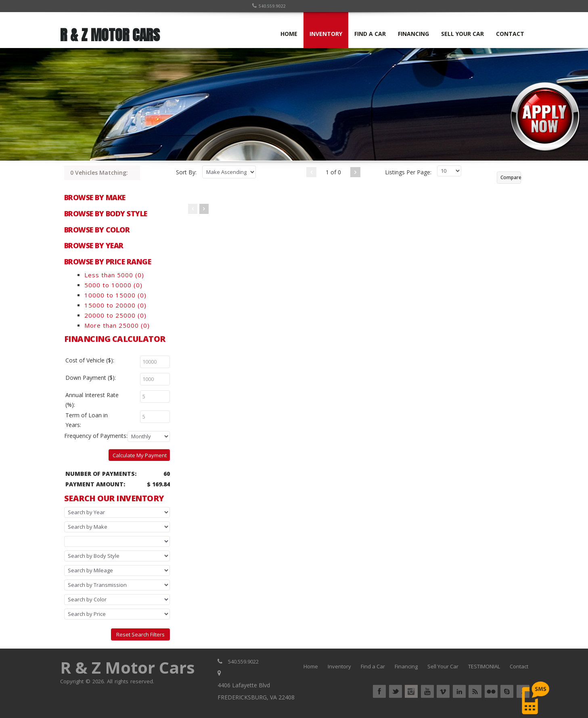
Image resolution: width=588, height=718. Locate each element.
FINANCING (413, 34)
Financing (406, 666)
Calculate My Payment (140, 455)
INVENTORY (326, 34)
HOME (289, 34)
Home (311, 666)
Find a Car (373, 666)
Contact (519, 666)
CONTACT (510, 34)
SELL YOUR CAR (462, 34)
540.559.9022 (269, 6)
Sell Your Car (443, 666)
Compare (511, 177)
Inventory (339, 666)
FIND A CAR (370, 34)
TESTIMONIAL (484, 666)
